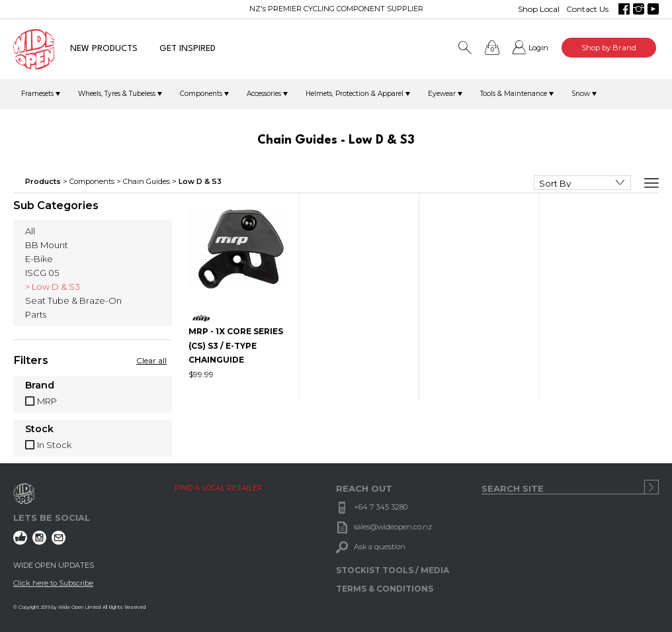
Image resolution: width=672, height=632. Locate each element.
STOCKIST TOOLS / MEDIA (393, 570)
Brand (40, 386)
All (30, 231)
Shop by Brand (609, 48)
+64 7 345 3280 (381, 507)
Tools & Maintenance (514, 94)
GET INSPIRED (188, 49)
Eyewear (442, 94)
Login (538, 48)
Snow (581, 94)
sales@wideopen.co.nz (393, 527)
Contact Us (587, 9)
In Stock (54, 445)
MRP (47, 401)
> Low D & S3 (53, 287)
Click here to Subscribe (53, 583)
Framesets (37, 94)
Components (201, 94)
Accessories (264, 94)
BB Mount (47, 245)
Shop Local (539, 9)
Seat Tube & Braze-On (73, 300)
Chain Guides (147, 181)
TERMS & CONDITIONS (385, 589)
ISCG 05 (42, 273)
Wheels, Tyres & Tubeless (117, 94)
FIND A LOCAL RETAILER (219, 488)
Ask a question (380, 547)
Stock (39, 429)
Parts (36, 314)
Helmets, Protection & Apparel (355, 94)
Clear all (151, 360)
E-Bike (39, 259)
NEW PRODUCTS (104, 49)
